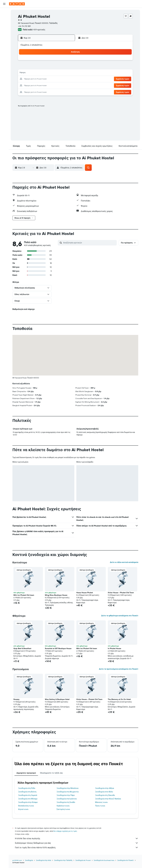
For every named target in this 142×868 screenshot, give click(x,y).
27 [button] (49, 85)
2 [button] (67, 61)
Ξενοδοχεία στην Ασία (43, 860)
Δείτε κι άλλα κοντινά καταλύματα (124, 562)
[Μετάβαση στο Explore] (4, 29)
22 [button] (61, 79)
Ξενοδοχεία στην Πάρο (66, 795)
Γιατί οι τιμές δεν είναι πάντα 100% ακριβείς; (77, 847)
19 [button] (43, 79)
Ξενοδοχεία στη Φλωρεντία (68, 792)
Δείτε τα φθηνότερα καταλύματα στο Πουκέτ (120, 616)
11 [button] (37, 73)
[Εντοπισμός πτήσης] (4, 34)
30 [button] (67, 85)
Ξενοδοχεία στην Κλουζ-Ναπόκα (108, 799)
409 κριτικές (39, 30)
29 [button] (61, 85)
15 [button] (61, 73)
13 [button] (49, 73)
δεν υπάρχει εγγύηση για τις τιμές (65, 831)
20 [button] (49, 79)
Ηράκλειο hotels (63, 806)
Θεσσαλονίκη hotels (26, 806)
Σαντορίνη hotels (63, 809)
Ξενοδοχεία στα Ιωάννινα (67, 799)
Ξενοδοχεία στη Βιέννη (27, 792)
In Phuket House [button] (114, 648)
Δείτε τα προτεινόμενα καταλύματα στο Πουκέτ (119, 669)
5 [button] (43, 67)
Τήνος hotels (100, 806)
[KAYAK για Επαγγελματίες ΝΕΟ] (4, 40)
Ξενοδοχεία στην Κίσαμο (28, 802)
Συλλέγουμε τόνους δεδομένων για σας (77, 843)
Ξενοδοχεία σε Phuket (83, 860)
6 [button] (49, 67)
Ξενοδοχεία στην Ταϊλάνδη (63, 860)
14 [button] (55, 73)
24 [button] (31, 85)
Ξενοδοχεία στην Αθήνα (105, 788)
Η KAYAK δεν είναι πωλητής (77, 838)
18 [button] (37, 79)
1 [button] (61, 61)
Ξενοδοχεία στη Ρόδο (27, 788)
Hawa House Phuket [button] (85, 593)
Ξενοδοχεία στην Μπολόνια (67, 788)
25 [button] (37, 85)
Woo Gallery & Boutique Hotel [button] (57, 699)
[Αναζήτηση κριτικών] (89, 243)
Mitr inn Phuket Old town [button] (24, 595)
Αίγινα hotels (23, 809)
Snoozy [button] (16, 699)
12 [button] (43, 73)
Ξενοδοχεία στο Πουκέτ (125, 860)
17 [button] (31, 79)
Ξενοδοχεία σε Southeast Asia (104, 860)
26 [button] (43, 85)
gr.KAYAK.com (17, 860)
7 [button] (55, 67)
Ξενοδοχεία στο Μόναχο (28, 799)
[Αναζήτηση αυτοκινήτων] (4, 22)
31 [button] (31, 91)
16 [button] (67, 73)
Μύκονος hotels (101, 802)
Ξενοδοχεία (29, 860)
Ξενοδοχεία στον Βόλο (104, 792)
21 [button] (55, 79)
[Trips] (4, 47)
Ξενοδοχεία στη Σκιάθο (66, 802)
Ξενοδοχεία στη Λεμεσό (28, 795)
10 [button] (31, 73)
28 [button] (55, 85)
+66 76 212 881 (24, 26)
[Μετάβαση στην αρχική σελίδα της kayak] (17, 4)
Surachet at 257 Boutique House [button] (58, 648)
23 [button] (67, 79)
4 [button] (37, 67)
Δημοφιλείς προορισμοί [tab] (26, 773)
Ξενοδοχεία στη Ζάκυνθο (105, 795)
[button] (4, 4)
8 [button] (61, 67)
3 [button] (31, 67)
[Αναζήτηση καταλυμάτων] (4, 17)
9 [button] (67, 67)
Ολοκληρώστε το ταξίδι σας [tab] (51, 773)
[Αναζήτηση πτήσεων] (4, 12)
